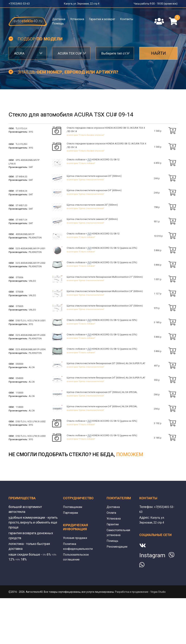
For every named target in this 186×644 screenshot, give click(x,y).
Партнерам (71, 558)
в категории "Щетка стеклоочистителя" (85, 186)
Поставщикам (74, 553)
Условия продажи (76, 584)
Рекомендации (118, 592)
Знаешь (68, 75)
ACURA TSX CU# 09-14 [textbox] (71, 56)
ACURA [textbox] (19, 56)
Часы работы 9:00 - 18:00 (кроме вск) (156, 4)
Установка (77, 19)
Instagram (152, 601)
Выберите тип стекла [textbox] (115, 56)
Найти (158, 57)
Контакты (127, 19)
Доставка (59, 19)
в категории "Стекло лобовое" (81, 168)
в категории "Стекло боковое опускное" (85, 139)
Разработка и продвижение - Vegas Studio (140, 638)
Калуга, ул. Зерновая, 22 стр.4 (82, 4)
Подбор (40, 42)
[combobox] (28, 57)
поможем (130, 500)
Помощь (58, 23)
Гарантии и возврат (102, 19)
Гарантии (113, 570)
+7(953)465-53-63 (19, 4)
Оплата (112, 558)
